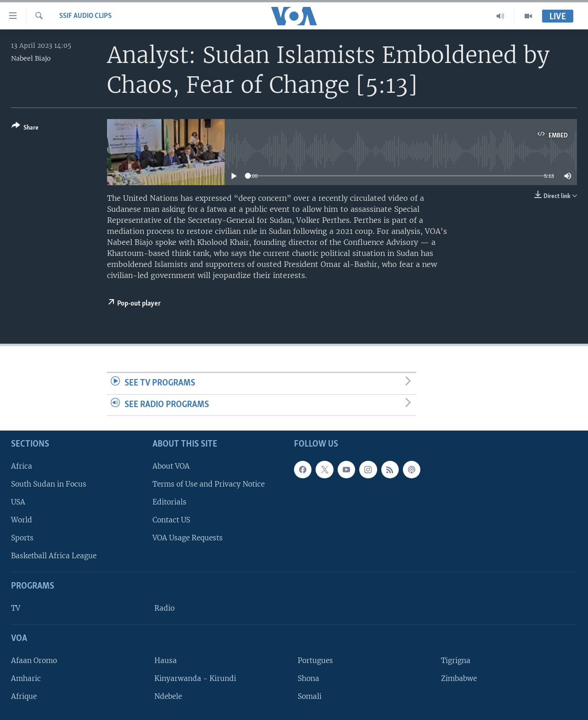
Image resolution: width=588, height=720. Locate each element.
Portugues (315, 660)
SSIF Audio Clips (85, 16)
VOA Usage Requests (188, 538)
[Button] (25, 128)
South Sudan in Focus (49, 484)
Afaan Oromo (34, 660)
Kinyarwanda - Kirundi (195, 678)
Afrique (24, 696)
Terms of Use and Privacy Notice (209, 484)
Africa (22, 466)
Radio (164, 608)
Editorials (170, 502)
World (22, 520)
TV (16, 608)
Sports (22, 538)
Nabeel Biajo (31, 58)
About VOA (171, 466)
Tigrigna (456, 660)
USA (18, 502)
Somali (310, 696)
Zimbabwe (459, 678)
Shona (308, 678)
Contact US (171, 520)
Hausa (166, 660)
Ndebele (168, 696)
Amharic (26, 678)
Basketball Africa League (54, 556)
